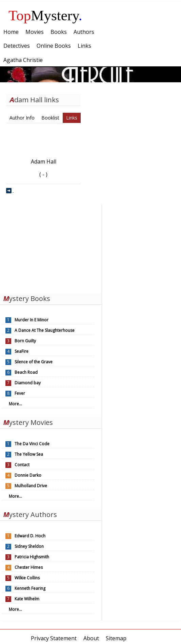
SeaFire (22, 351)
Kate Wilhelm (27, 599)
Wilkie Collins (27, 578)
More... (15, 404)
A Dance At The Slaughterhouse (45, 330)
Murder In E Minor (32, 320)
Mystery (45, 15)
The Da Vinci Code (32, 444)
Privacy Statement (54, 638)
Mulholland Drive (31, 486)
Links (72, 118)
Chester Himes (29, 567)
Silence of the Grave (34, 362)
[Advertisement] (51, 247)
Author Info (22, 118)
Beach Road (26, 372)
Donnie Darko (28, 475)
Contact (22, 465)
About (91, 638)
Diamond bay (28, 383)
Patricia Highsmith (32, 557)
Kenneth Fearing (30, 588)
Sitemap (116, 638)
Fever (20, 393)
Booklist (50, 118)
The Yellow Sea (29, 454)
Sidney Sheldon (29, 546)
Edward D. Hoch (30, 536)
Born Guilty (25, 341)
